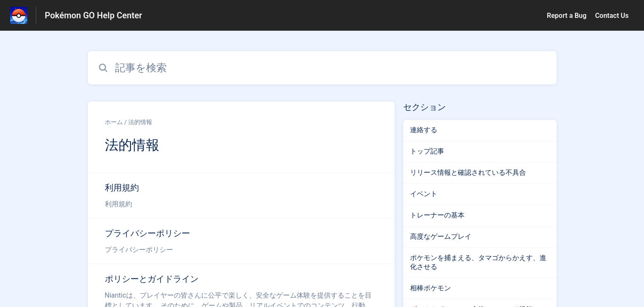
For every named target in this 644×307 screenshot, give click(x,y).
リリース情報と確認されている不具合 (468, 172)
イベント (424, 194)
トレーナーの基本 (437, 215)
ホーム (114, 122)
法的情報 (140, 122)
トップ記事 (427, 151)
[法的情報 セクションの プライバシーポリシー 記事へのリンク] (241, 241)
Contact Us (612, 16)
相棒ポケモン (430, 288)
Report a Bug (567, 16)
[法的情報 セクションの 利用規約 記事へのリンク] (241, 195)
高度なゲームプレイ (441, 236)
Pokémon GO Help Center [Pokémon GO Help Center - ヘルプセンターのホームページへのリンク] (93, 15)
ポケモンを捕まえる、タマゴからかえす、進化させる (478, 262)
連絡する (424, 130)
